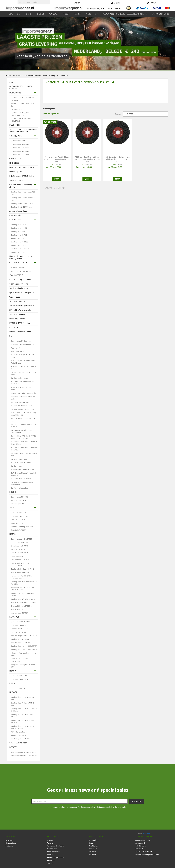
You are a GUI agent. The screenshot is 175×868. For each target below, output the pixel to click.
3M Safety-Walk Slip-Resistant (22, 479)
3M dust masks (17, 466)
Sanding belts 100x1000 (20, 238)
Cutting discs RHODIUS (20, 497)
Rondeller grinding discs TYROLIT (24, 527)
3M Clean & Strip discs (19, 378)
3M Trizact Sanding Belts (20, 402)
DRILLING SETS (17, 109)
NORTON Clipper (17, 609)
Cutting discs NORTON (19, 542)
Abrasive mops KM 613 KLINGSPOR (24, 636)
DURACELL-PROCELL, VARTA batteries (21, 87)
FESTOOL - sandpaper (19, 732)
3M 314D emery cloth (19, 459)
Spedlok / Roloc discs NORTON (22, 569)
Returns (50, 855)
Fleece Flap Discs (16, 172)
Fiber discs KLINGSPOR (20, 629)
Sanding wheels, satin (19, 288)
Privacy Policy (52, 849)
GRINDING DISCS (17, 159)
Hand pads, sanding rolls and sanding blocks (22, 257)
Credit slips (93, 846)
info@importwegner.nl (150, 855)
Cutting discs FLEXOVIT (20, 676)
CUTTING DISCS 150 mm (20, 148)
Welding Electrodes (18, 268)
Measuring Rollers (17, 319)
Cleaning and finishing (19, 284)
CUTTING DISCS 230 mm (20, 155)
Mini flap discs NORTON (20, 553)
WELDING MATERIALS (161, 14)
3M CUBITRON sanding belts (22, 406)
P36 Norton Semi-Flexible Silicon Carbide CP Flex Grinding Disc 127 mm (57, 159)
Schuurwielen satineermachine (23, 469)
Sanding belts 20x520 (19, 231)
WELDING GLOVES (17, 301)
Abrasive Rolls (15, 215)
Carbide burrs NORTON (20, 560)
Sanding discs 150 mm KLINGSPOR (24, 649)
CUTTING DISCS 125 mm (20, 144)
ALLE (11, 82)
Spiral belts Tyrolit (18, 523)
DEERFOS (13, 747)
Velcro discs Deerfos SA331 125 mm (24, 752)
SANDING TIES (15, 220)
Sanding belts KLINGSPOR (21, 639)
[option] (87, 44)
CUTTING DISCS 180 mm (20, 151)
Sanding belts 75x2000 (19, 245)
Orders (92, 843)
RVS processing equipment (21, 280)
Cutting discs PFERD (18, 688)
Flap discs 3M (16, 348)
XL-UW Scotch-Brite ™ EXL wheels (23, 393)
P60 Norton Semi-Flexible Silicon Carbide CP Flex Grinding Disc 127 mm (87, 159)
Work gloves (15, 297)
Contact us (51, 860)
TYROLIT (66, 14)
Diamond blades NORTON (21, 606)
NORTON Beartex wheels (20, 572)
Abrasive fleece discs (18, 211)
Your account (96, 837)
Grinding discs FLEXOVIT (20, 679)
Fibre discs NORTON (19, 556)
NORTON (29, 14)
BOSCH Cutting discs (18, 743)
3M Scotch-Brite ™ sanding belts (23, 409)
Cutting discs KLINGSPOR (20, 622)
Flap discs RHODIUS (18, 500)
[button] (13, 44)
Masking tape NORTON (20, 613)
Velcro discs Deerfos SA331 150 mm (24, 756)
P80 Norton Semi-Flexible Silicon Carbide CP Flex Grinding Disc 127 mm (118, 159)
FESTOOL (13, 692)
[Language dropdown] (78, 3)
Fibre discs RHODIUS (19, 504)
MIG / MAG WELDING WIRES (21, 271)
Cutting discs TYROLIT (19, 513)
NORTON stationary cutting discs (23, 603)
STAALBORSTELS (16, 275)
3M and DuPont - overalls (20, 310)
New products (11, 843)
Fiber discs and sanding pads (22, 167)
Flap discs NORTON (18, 549)
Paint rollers (15, 327)
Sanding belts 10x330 (19, 225)
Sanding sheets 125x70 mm (21, 207)
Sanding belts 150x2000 (20, 249)
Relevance (146, 114)
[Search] (34, 2)
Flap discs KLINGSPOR (19, 632)
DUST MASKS (15, 125)
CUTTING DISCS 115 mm (20, 141)
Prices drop (10, 840)
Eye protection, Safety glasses (22, 293)
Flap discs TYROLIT (18, 520)
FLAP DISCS (14, 163)
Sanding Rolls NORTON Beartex (23, 599)
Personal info (94, 840)
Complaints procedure (56, 857)
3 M (19, 14)
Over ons (51, 840)
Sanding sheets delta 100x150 (22, 203)
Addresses (93, 849)
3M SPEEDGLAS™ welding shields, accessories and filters (121, 14)
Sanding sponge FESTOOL (21, 739)
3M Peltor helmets (17, 314)
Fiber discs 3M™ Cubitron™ (21, 351)
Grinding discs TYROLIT (20, 516)
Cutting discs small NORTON (22, 539)
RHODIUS (40, 14)
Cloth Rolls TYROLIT (18, 530)
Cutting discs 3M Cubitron (21, 341)
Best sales (9, 846)
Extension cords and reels (20, 332)
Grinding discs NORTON (20, 546)
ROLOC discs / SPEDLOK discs (22, 176)
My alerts (93, 855)
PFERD (88, 14)
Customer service (54, 852)
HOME (10, 14)
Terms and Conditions (56, 846)
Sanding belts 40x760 (19, 235)
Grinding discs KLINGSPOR (21, 625)
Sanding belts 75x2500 (19, 252)
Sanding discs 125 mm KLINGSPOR (24, 646)
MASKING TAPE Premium (20, 323)
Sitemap (50, 863)
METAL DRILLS (15, 93)
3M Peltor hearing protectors (22, 306)
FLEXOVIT (77, 14)
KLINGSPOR (53, 14)
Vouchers (93, 852)
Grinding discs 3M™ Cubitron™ (23, 344)
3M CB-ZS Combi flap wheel (21, 463)
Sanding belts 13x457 (19, 228)
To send (50, 843)
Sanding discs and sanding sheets (21, 186)
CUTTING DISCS (16, 136)
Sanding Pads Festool (19, 735)
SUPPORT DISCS (16, 180)
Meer (57, 179)
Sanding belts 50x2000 (19, 242)
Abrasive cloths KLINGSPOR (21, 643)
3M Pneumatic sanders (20, 488)
